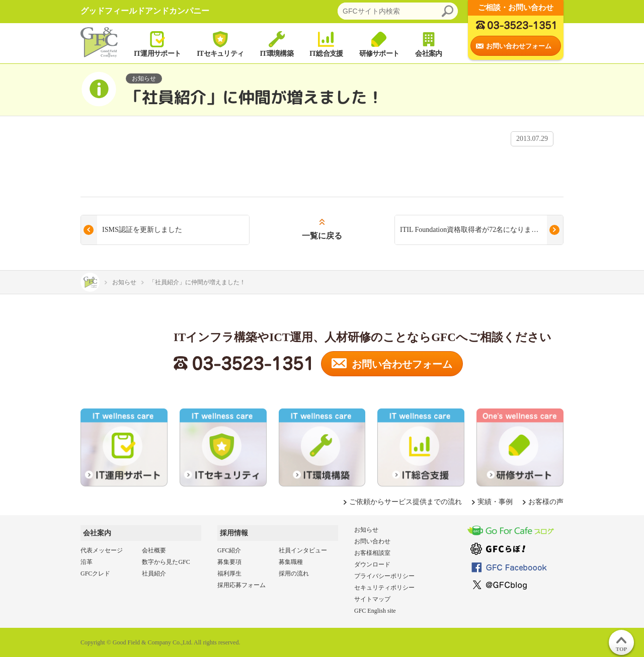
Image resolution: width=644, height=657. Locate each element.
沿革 (87, 562)
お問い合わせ (372, 541)
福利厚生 (229, 573)
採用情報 (234, 533)
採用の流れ (294, 573)
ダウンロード (372, 564)
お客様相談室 (372, 553)
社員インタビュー (303, 550)
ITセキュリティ (220, 44)
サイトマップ (372, 599)
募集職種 (291, 562)
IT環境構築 (276, 44)
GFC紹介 (229, 550)
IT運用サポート (157, 44)
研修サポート (379, 44)
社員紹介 (154, 573)
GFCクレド (95, 573)
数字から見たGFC (166, 562)
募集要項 (229, 562)
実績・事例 (495, 502)
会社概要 (154, 550)
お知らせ (366, 530)
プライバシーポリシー (384, 576)
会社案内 (428, 44)
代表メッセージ (102, 550)
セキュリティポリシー (384, 588)
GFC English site (375, 611)
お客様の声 (546, 502)
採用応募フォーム (242, 585)
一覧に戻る (322, 236)
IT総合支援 (326, 44)
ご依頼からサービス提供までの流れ (406, 502)
